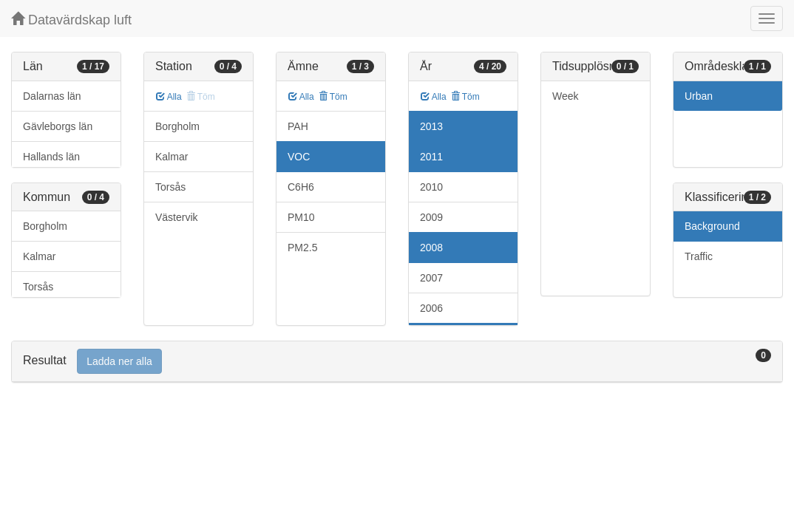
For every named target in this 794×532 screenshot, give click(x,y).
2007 (431, 278)
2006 (431, 308)
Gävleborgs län (58, 126)
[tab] (397, 362)
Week (566, 96)
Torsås (38, 287)
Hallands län (51, 157)
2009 (431, 217)
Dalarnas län (52, 96)
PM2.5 (302, 248)
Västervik (177, 217)
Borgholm (45, 226)
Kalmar (39, 256)
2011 (431, 157)
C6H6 (301, 187)
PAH (298, 126)
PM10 (301, 217)
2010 (431, 187)
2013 (431, 126)
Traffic (699, 256)
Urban (699, 96)
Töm (333, 97)
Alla (169, 97)
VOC (299, 157)
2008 (431, 248)
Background (712, 226)
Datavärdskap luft (71, 20)
